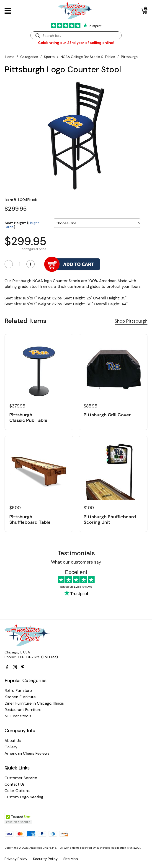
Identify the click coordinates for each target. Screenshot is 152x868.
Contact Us (15, 784)
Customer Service (21, 778)
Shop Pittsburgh (131, 321)
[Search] (81, 36)
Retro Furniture (18, 691)
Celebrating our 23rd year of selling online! (76, 43)
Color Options (17, 791)
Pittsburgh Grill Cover (107, 415)
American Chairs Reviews (27, 753)
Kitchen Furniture (20, 697)
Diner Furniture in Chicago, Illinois (34, 703)
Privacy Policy (16, 859)
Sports (49, 57)
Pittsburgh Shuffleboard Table (30, 519)
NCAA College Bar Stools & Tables (88, 57)
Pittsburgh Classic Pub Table (28, 418)
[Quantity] (20, 264)
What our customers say (76, 562)
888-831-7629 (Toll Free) (37, 657)
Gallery (11, 747)
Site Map (71, 859)
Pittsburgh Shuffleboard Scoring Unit (110, 519)
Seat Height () (22, 225)
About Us (13, 741)
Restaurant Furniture (23, 710)
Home (10, 57)
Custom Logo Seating (24, 797)
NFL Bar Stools (18, 716)
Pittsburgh (129, 57)
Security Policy (45, 859)
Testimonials (76, 553)
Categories (29, 57)
